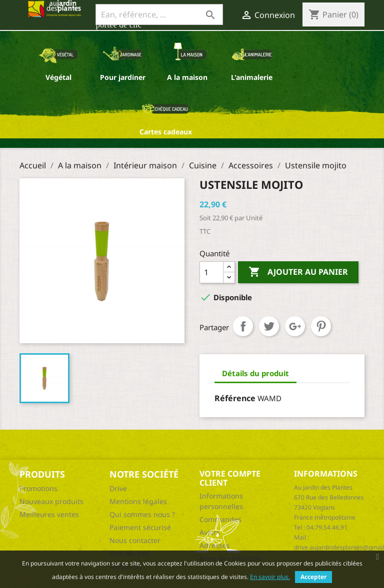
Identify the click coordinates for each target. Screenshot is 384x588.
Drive (118, 488)
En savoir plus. (270, 577)
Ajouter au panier (298, 272)
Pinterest (321, 326)
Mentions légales (138, 501)
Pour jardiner (123, 77)
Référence (235, 398)
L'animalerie (252, 77)
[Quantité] (211, 272)
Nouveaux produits (51, 501)
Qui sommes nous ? (142, 514)
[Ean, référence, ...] (159, 14)
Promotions (38, 488)
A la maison (187, 77)
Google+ (295, 326)
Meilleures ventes (49, 514)
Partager (243, 326)
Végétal (58, 77)
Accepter (313, 577)
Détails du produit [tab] (255, 373)
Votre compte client (230, 478)
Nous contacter (135, 540)
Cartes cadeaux (166, 132)
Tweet (269, 326)
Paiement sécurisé (140, 527)
